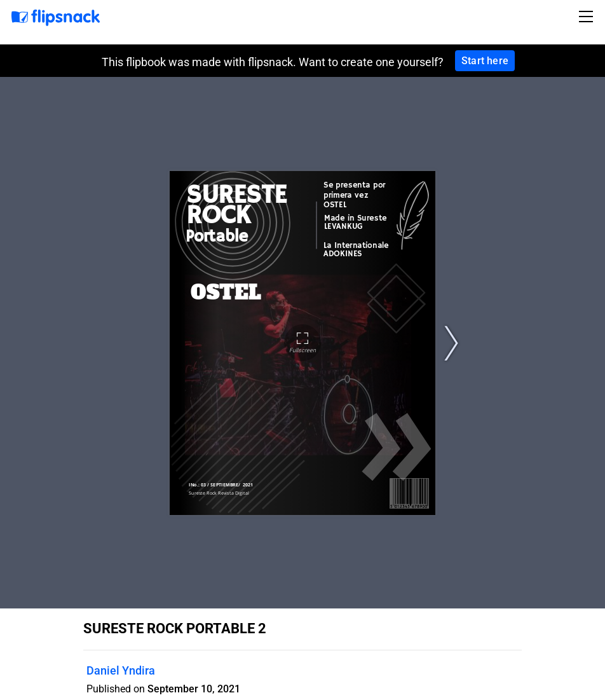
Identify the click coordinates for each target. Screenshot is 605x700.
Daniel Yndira (121, 670)
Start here (485, 61)
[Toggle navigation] (588, 17)
